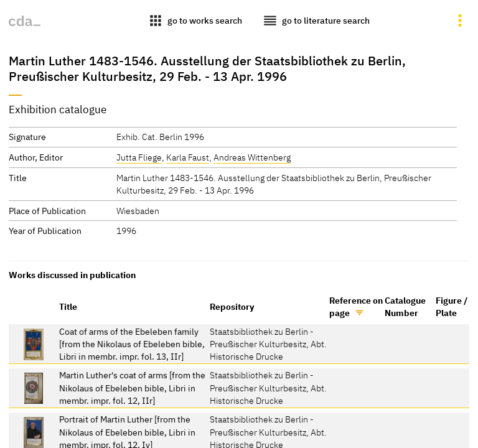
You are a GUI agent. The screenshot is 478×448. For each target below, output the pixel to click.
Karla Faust (188, 157)
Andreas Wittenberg (252, 157)
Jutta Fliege (139, 157)
